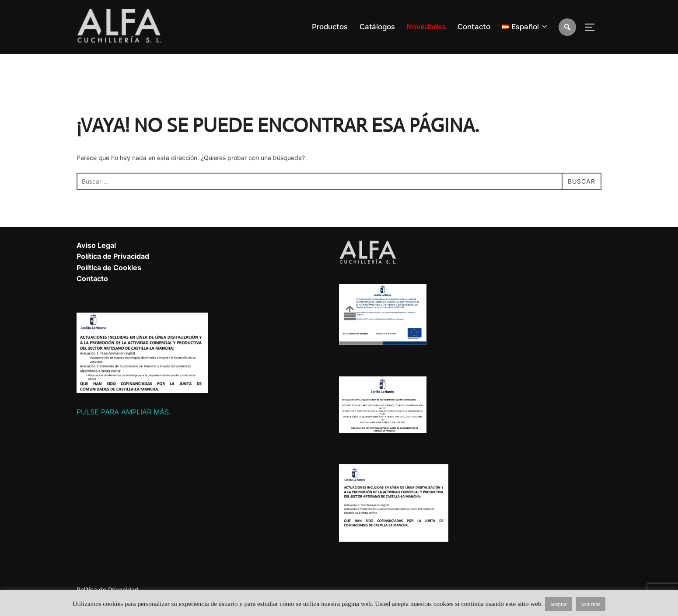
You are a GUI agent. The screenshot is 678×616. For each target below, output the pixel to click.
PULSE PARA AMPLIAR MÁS (123, 412)
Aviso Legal (96, 245)
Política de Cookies (109, 268)
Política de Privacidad (113, 256)
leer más (591, 604)
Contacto (474, 27)
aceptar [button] (559, 604)
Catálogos (377, 27)
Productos (330, 27)
